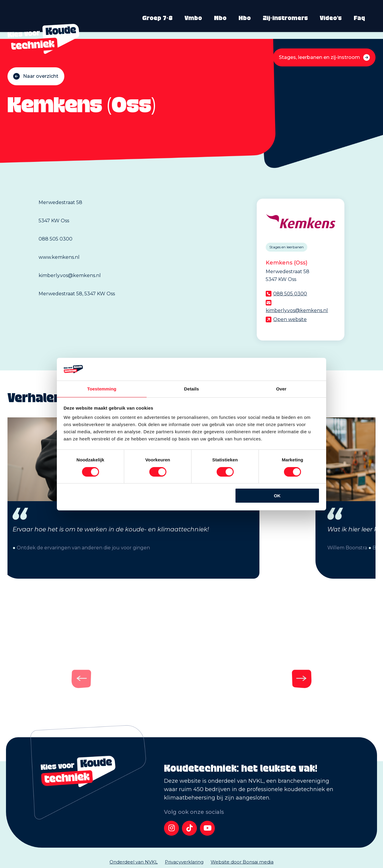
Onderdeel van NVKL (134, 862)
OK (277, 496)
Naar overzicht (41, 76)
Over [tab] (281, 389)
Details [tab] (191, 389)
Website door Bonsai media (242, 862)
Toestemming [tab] (102, 389)
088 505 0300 (290, 294)
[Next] (208, 676)
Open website (290, 319)
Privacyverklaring (184, 862)
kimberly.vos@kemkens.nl (297, 310)
